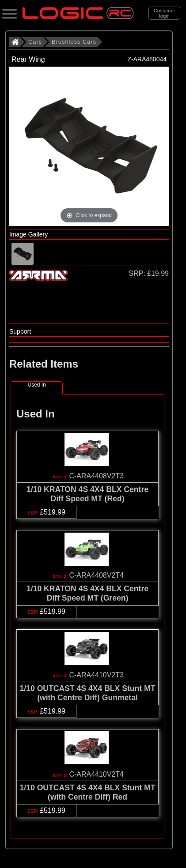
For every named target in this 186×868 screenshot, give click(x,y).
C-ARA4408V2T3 (96, 476)
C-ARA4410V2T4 (96, 774)
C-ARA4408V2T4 (96, 575)
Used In (36, 385)
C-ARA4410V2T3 (96, 675)
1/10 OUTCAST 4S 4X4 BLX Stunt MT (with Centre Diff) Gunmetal (88, 693)
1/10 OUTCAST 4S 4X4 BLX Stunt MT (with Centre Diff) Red (88, 792)
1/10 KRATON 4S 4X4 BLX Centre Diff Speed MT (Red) (87, 494)
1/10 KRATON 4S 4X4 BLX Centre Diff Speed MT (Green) (87, 593)
